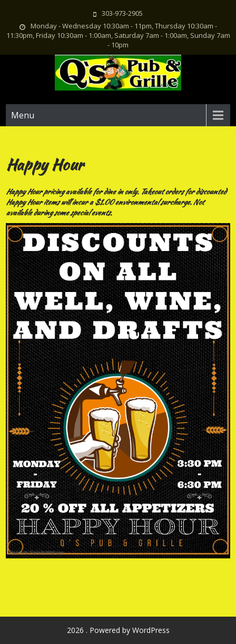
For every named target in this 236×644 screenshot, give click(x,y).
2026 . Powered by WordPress (118, 630)
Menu (23, 115)
